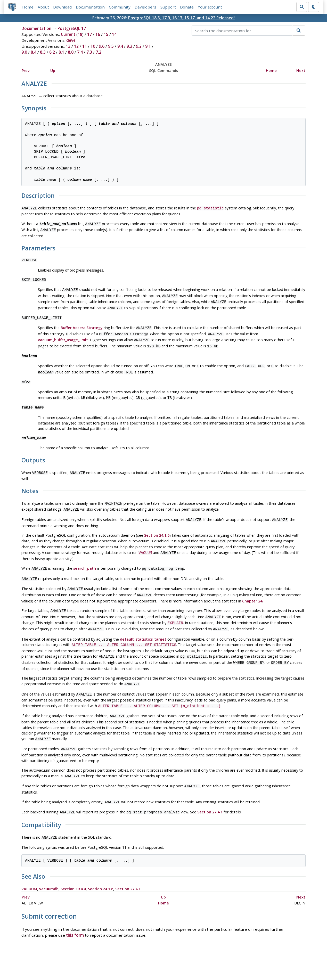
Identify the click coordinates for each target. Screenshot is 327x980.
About (43, 7)
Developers (145, 7)
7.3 (89, 52)
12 (76, 46)
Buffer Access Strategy (82, 324)
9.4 (120, 46)
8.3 (43, 52)
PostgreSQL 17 (72, 29)
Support (168, 7)
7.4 (80, 52)
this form (75, 913)
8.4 (34, 52)
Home (28, 7)
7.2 (99, 52)
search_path (85, 558)
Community (120, 7)
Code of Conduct (143, 961)
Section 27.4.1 (210, 792)
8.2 (52, 52)
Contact (211, 961)
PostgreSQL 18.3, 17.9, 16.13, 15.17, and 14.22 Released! (181, 18)
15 (106, 35)
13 (68, 46)
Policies (115, 961)
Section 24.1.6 (157, 526)
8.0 (71, 52)
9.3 (129, 46)
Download (62, 7)
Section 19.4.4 (73, 867)
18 (80, 35)
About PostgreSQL (182, 961)
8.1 (61, 52)
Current (68, 35)
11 (85, 46)
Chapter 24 (252, 589)
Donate (187, 7)
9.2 (139, 46)
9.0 (24, 52)
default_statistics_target (143, 625)
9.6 (102, 46)
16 (98, 35)
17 (89, 35)
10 (93, 46)
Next (301, 71)
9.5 (111, 46)
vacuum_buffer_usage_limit (63, 335)
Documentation (90, 7)
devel (71, 40)
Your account (210, 7)
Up (53, 71)
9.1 (148, 46)
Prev (26, 71)
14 (114, 35)
